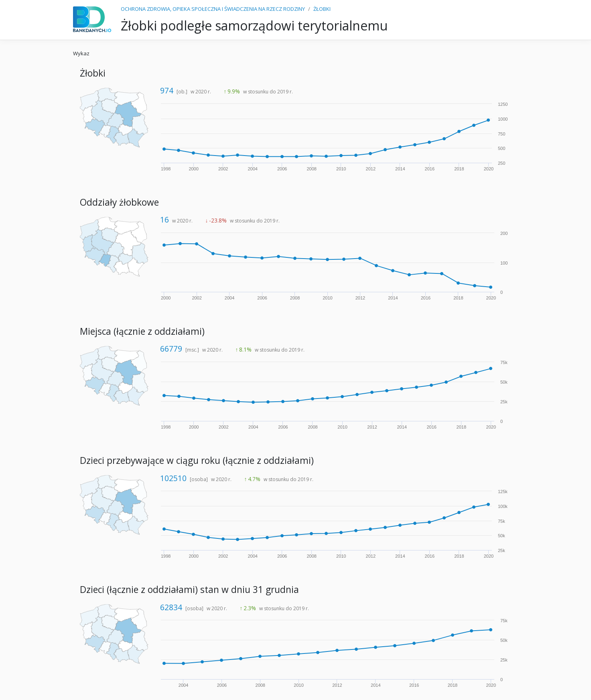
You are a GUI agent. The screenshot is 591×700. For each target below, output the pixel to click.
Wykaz (81, 53)
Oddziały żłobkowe (119, 202)
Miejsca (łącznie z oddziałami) (142, 331)
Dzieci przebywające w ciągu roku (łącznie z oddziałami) (197, 460)
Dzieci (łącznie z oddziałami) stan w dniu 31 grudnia (189, 590)
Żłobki (93, 73)
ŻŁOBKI (322, 9)
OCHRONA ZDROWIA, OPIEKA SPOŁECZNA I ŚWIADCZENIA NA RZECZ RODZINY (213, 9)
